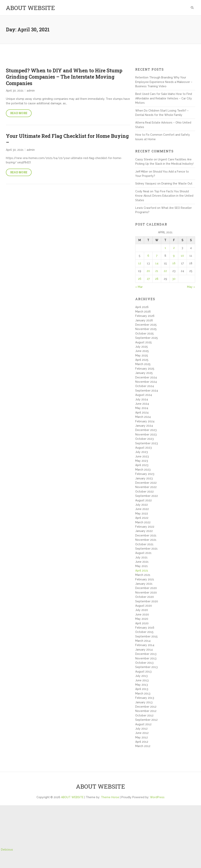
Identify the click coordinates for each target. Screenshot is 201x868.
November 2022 (146, 487)
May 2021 (142, 566)
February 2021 (145, 579)
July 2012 (141, 729)
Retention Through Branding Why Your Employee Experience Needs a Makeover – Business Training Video (164, 82)
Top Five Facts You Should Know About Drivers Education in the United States (164, 196)
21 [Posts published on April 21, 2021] (157, 271)
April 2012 (142, 742)
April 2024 (142, 413)
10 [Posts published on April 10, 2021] (182, 256)
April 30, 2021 (15, 91)
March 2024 (143, 417)
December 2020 (146, 588)
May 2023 (142, 461)
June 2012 (142, 733)
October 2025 (144, 334)
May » (191, 287)
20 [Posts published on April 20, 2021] (148, 271)
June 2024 (142, 404)
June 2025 (142, 351)
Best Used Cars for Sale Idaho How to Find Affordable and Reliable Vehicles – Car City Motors (164, 98)
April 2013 (142, 689)
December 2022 (146, 483)
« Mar (139, 287)
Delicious (7, 850)
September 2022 (147, 496)
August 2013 (143, 672)
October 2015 (144, 632)
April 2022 (142, 518)
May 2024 (142, 408)
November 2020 (146, 593)
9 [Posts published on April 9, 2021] (174, 256)
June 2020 (142, 614)
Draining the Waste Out (177, 184)
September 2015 (146, 636)
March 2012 (143, 746)
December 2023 (146, 430)
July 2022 (142, 505)
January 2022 (144, 531)
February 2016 (145, 628)
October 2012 (144, 715)
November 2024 (146, 382)
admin (31, 91)
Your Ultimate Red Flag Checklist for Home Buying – (67, 139)
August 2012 (143, 724)
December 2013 (146, 654)
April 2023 (142, 465)
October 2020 (145, 597)
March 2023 (143, 470)
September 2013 (146, 667)
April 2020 (142, 623)
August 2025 (143, 342)
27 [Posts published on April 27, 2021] (148, 279)
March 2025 (143, 364)
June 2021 (142, 562)
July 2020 (142, 610)
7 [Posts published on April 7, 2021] (157, 256)
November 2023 (146, 434)
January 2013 (144, 702)
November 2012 (146, 711)
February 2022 (145, 527)
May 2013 (142, 685)
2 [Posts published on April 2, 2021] (174, 248)
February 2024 (145, 421)
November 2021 (146, 540)
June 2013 (142, 680)
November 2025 (146, 329)
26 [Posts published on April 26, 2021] (140, 279)
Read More (19, 113)
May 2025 (142, 355)
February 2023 (145, 474)
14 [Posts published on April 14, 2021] (157, 263)
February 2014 (145, 645)
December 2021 (146, 535)
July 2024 (142, 399)
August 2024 (144, 395)
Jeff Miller (142, 172)
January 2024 (144, 426)
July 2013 (141, 676)
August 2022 (143, 500)
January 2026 (144, 320)
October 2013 (144, 663)
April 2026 (142, 307)
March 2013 (143, 693)
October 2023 (144, 439)
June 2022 (142, 509)
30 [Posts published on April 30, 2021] (174, 279)
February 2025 (145, 369)
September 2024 (147, 391)
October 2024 (145, 386)
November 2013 (146, 658)
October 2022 (144, 492)
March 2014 (143, 641)
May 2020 (142, 619)
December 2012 (146, 707)
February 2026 (145, 316)
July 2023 (142, 452)
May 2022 (142, 514)
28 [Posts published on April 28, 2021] (157, 279)
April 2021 (142, 571)
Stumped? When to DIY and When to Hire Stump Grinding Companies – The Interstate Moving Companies (64, 77)
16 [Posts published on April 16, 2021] (174, 263)
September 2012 (146, 720)
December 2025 (146, 325)
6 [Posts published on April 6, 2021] (148, 256)
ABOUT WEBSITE (30, 8)
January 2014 (144, 650)
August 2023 (143, 448)
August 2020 (144, 606)
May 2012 (142, 737)
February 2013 (145, 698)
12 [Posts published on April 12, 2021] (140, 263)
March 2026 (143, 312)
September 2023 (147, 443)
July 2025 (142, 347)
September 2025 (147, 338)
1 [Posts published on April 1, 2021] (165, 248)
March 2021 (143, 575)
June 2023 (142, 456)
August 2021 (143, 553)
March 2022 (143, 522)
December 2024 (146, 377)
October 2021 (144, 544)
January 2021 (144, 584)
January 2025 (144, 373)
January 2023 (144, 478)
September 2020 (147, 601)
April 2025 (142, 360)
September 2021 (146, 549)
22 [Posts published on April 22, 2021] (165, 271)
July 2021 (141, 557)
